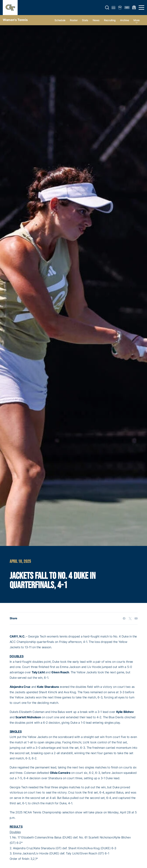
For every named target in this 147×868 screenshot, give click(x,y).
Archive (125, 20)
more (137, 20)
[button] (107, 8)
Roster (74, 20)
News (96, 20)
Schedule (60, 20)
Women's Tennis (15, 20)
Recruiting (110, 20)
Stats (85, 20)
